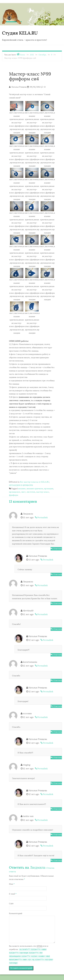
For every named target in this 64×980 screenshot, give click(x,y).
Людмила (38, 868)
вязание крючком (35, 489)
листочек (31, 492)
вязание (22, 489)
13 (45, 87)
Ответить (58, 549)
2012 (32, 55)
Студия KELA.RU (20, 33)
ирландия (49, 489)
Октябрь (42, 55)
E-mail (13, 894)
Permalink (43, 517)
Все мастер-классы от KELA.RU (35, 482)
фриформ (14, 495)
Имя (12, 884)
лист (23, 492)
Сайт (11, 904)
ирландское (15, 492)
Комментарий (16, 913)
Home (22, 55)
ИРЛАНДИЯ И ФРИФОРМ (21, 485)
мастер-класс (43, 492)
